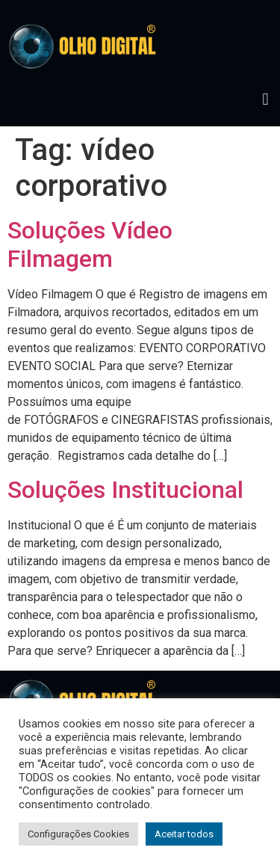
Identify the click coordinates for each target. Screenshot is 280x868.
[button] (265, 99)
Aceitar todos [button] (184, 834)
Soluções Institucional (125, 490)
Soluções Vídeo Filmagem (90, 244)
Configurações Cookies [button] (78, 834)
